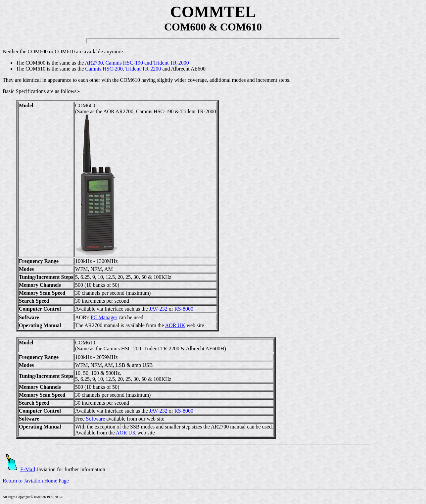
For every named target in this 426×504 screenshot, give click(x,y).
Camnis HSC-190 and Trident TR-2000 (147, 63)
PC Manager (104, 317)
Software (95, 419)
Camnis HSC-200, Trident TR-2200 (123, 69)
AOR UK (175, 325)
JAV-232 (158, 309)
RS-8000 (184, 309)
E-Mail (19, 469)
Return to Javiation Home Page (36, 481)
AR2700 (94, 63)
